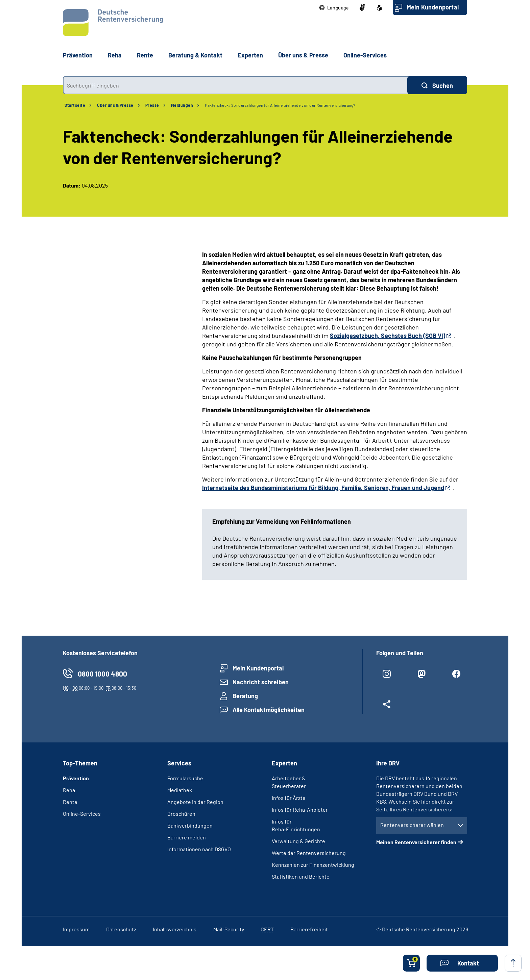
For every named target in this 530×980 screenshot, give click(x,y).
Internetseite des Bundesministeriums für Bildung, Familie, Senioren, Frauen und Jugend (323, 488)
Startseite (75, 105)
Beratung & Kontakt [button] (195, 55)
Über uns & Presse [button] (303, 55)
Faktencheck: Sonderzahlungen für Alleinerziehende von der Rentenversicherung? (280, 105)
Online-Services (365, 55)
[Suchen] (437, 85)
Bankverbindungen (190, 825)
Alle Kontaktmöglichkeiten (269, 710)
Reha (69, 790)
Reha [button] (115, 55)
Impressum (76, 929)
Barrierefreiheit (309, 929)
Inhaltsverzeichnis (175, 929)
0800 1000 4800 (102, 674)
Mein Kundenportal (433, 7)
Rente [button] (145, 55)
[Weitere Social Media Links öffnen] (387, 707)
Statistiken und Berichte (301, 876)
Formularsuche (185, 778)
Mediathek (180, 790)
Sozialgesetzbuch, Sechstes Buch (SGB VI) (388, 336)
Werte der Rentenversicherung (309, 853)
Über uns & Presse (115, 105)
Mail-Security (229, 929)
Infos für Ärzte (289, 798)
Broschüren (181, 814)
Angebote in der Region (195, 802)
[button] (334, 8)
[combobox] (235, 85)
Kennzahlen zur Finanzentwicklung (313, 865)
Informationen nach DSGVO (199, 849)
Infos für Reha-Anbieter (300, 810)
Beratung (245, 696)
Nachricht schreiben (261, 682)
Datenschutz (121, 929)
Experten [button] (250, 55)
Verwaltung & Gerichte (298, 841)
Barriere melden (187, 837)
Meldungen (182, 105)
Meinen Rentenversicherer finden (416, 842)
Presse (152, 105)
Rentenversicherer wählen (412, 825)
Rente (70, 802)
